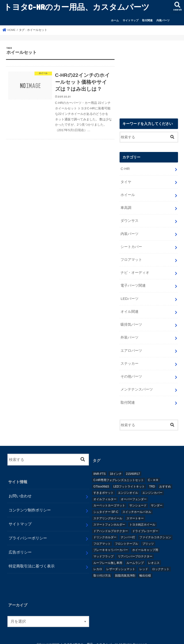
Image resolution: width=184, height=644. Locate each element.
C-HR (125, 169)
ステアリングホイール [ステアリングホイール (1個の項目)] (108, 512)
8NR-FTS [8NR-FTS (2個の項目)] (100, 468)
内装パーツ (163, 20)
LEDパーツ (129, 296)
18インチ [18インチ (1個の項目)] (116, 468)
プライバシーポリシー (28, 532)
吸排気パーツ (131, 321)
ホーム (115, 20)
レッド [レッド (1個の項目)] (144, 563)
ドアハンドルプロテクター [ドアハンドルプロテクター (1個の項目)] (111, 525)
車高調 (126, 207)
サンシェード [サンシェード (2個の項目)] (138, 500)
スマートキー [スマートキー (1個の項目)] (135, 512)
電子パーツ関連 (133, 283)
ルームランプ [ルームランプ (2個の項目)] (135, 557)
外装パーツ (129, 334)
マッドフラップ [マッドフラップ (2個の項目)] (103, 551)
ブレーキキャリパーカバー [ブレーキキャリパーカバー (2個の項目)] (111, 544)
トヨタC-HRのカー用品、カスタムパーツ (77, 7)
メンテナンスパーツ (137, 384)
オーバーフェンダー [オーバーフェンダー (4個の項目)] (134, 493)
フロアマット (131, 258)
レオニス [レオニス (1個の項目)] (154, 557)
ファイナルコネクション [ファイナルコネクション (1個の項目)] (155, 532)
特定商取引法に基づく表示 (32, 560)
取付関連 (147, 20)
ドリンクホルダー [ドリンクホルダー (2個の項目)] (105, 532)
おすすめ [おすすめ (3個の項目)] (165, 481)
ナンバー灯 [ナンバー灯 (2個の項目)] (128, 532)
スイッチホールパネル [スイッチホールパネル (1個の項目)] (137, 506)
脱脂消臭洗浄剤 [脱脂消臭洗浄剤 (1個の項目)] (125, 570)
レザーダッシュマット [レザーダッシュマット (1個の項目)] (121, 563)
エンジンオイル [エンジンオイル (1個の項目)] (128, 487)
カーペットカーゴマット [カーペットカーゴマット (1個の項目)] (109, 500)
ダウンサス (129, 220)
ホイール (128, 194)
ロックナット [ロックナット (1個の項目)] (161, 563)
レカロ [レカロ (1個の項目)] (98, 563)
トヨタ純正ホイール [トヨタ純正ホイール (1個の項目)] (142, 519)
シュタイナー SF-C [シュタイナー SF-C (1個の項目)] (106, 506)
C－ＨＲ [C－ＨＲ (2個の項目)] (153, 474)
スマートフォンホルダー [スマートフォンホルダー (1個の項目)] (109, 519)
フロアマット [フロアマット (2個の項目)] (102, 538)
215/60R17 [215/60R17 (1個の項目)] (133, 468)
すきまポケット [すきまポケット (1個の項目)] (103, 487)
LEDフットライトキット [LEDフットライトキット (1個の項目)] (129, 481)
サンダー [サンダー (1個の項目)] (157, 500)
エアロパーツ (131, 346)
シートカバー (131, 245)
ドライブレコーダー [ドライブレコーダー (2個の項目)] (145, 525)
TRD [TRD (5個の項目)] (152, 481)
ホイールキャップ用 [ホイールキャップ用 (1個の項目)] (145, 544)
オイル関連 (129, 308)
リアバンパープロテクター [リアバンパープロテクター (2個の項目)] (135, 551)
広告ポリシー (20, 546)
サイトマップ (131, 20)
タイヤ (126, 182)
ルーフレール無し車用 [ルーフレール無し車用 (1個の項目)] (108, 557)
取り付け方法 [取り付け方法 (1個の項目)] (102, 570)
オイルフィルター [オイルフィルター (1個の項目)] (105, 493)
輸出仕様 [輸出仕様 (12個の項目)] (145, 570)
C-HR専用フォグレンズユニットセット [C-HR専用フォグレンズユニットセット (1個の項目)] (119, 474)
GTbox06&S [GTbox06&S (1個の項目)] (101, 481)
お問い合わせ (20, 490)
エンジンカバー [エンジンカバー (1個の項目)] (152, 487)
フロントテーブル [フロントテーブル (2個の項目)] (126, 538)
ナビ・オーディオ (135, 270)
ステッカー (129, 359)
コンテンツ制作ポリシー (30, 504)
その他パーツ (131, 371)
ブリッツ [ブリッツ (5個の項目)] (148, 538)
